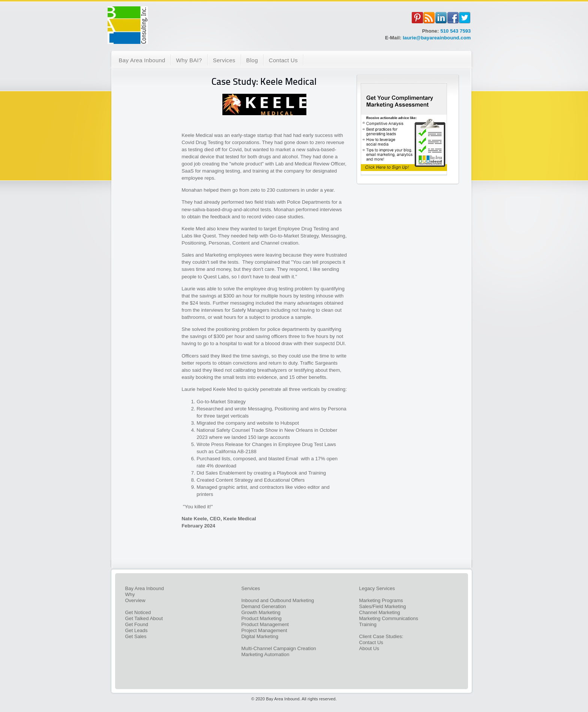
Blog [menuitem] (252, 60)
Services (251, 588)
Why (130, 594)
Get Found (137, 624)
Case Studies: (388, 636)
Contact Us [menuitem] (283, 60)
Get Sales (136, 636)
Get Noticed (138, 612)
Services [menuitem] (224, 60)
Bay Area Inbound (145, 588)
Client (366, 636)
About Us (369, 648)
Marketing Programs (381, 600)
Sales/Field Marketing (383, 606)
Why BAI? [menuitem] (189, 60)
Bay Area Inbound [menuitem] (142, 60)
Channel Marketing (380, 612)
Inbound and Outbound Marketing (278, 600)
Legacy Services (377, 588)
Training (368, 624)
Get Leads (136, 630)
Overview (135, 600)
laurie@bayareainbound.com (437, 38)
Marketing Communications (389, 618)
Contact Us (371, 642)
